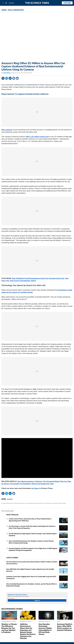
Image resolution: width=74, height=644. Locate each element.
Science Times (62, 503)
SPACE (59, 621)
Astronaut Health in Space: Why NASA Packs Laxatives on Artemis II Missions (65, 627)
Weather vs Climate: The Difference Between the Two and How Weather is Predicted (9, 628)
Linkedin (10, 78)
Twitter (7, 78)
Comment (14, 78)
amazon (10, 499)
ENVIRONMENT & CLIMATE (9, 621)
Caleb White (7, 73)
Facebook (3, 78)
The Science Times (37, 3)
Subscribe (67, 3)
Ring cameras (7, 130)
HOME (4, 10)
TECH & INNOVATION (16, 10)
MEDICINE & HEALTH (26, 621)
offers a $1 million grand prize (37, 137)
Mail (17, 78)
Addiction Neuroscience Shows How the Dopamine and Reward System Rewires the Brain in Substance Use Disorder (28, 631)
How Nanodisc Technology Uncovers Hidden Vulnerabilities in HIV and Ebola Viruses (45, 629)
